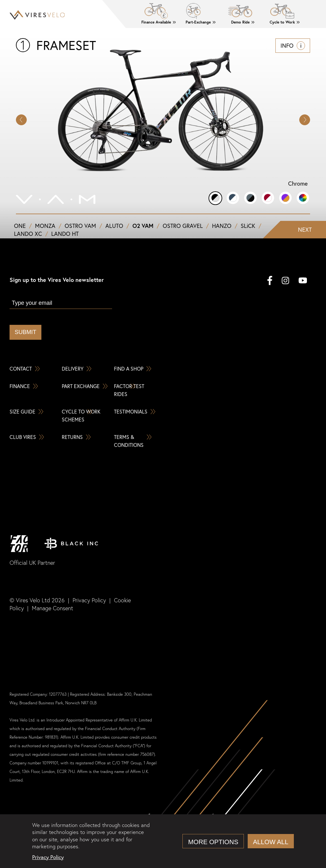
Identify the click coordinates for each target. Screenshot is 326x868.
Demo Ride (240, 22)
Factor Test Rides (129, 390)
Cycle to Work (282, 22)
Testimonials (131, 411)
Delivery (73, 369)
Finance (20, 386)
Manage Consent (53, 608)
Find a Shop (129, 369)
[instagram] (285, 281)
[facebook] (270, 281)
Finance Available (156, 22)
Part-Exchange (198, 22)
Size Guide (22, 411)
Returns (72, 437)
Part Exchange (81, 386)
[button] (305, 120)
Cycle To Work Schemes (81, 415)
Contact (21, 369)
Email (17, 293)
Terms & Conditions (129, 441)
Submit (25, 332)
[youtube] (303, 281)
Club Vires (23, 437)
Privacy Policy (89, 600)
